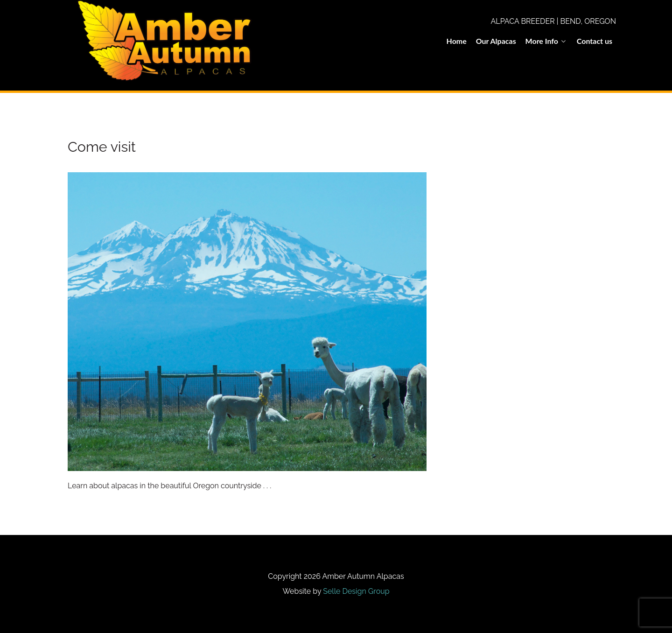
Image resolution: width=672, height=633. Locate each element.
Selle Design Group (356, 591)
